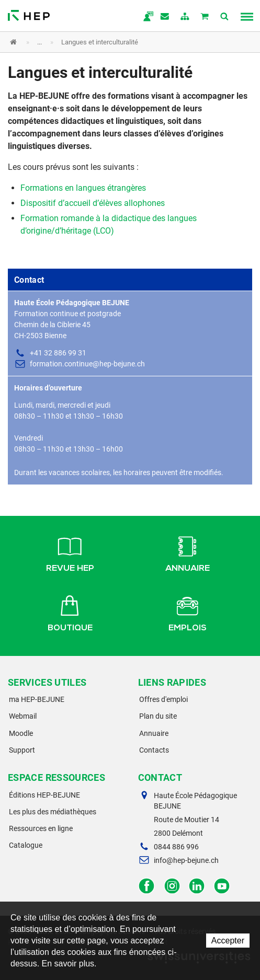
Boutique (70, 612)
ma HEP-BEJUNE (37, 699)
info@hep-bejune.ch (186, 860)
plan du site (185, 17)
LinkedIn (197, 886)
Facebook (147, 886)
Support (22, 750)
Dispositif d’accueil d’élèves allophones (93, 203)
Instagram (172, 886)
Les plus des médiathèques (53, 812)
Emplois (188, 612)
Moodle (21, 733)
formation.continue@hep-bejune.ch (87, 364)
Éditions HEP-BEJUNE (44, 795)
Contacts (154, 750)
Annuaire (188, 552)
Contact (165, 17)
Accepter (228, 941)
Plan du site (158, 716)
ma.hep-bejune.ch (145, 17)
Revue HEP (70, 552)
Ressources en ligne (41, 828)
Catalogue (26, 845)
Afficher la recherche (225, 17)
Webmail (23, 716)
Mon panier (205, 17)
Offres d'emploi (163, 699)
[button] (122, 42)
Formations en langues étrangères (83, 188)
